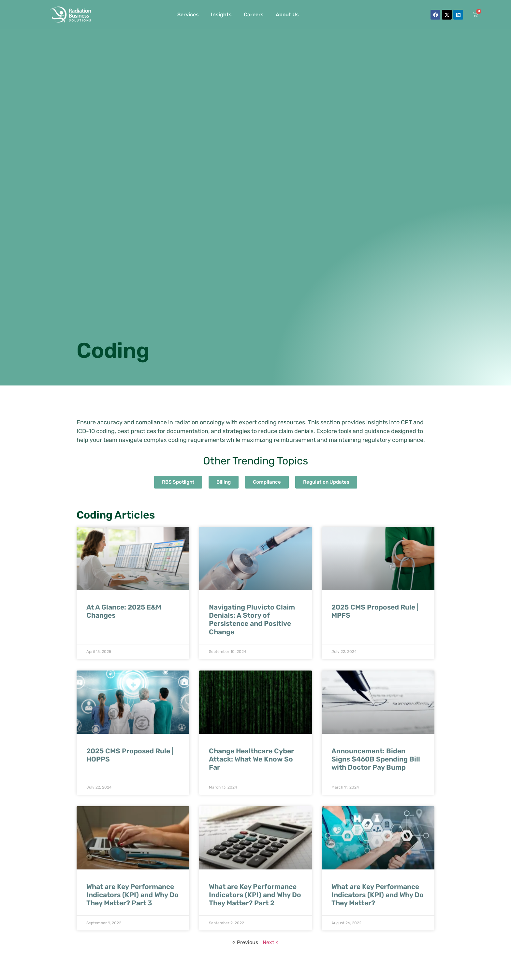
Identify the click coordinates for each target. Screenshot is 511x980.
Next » (271, 946)
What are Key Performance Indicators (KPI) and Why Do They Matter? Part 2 (255, 898)
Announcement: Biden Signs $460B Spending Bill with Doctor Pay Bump (376, 762)
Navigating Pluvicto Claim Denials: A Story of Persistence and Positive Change (252, 623)
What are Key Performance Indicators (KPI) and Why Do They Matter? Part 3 (132, 898)
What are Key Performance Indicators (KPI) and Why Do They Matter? (378, 898)
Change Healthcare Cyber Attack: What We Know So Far (251, 762)
